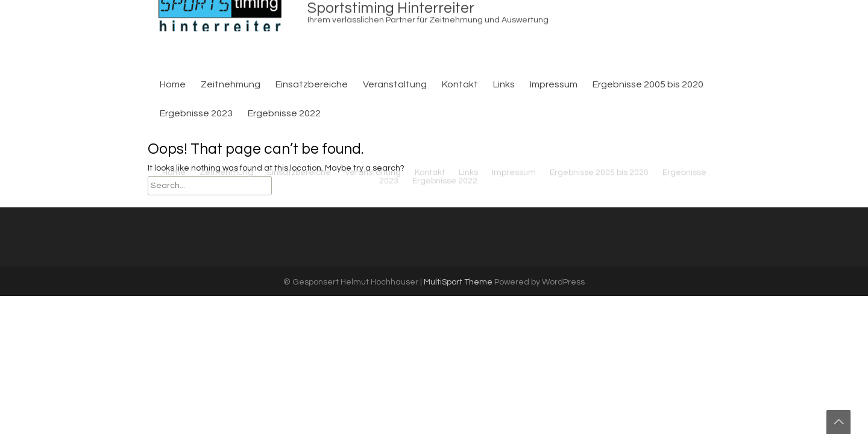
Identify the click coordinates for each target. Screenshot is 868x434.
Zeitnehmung (231, 84)
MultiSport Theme (459, 282)
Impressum (554, 84)
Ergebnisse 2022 (445, 112)
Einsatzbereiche (312, 84)
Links (504, 84)
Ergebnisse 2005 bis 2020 (648, 84)
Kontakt (460, 84)
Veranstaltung (395, 84)
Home (173, 84)
